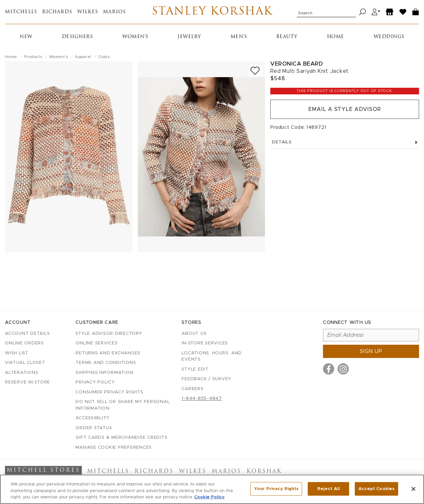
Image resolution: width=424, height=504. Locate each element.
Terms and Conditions (106, 363)
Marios (114, 12)
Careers (192, 389)
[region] (212, 489)
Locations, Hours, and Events (212, 356)
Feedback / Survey (206, 379)
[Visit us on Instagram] (343, 369)
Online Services (97, 343)
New (26, 37)
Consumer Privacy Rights (109, 392)
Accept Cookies (376, 489)
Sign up (371, 351)
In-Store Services (205, 343)
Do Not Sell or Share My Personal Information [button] (123, 405)
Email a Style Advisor (345, 109)
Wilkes (88, 12)
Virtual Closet (25, 363)
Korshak (264, 472)
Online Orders (25, 343)
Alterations (22, 373)
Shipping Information (104, 373)
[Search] (363, 12)
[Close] (413, 489)
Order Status (94, 428)
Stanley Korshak (212, 12)
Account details (27, 334)
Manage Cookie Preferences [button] (114, 448)
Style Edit (195, 369)
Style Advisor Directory (109, 334)
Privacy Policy (95, 382)
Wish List (17, 353)
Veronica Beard (296, 64)
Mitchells (21, 12)
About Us (194, 334)
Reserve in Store (27, 382)
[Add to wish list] (255, 71)
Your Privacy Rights (276, 489)
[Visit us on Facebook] (329, 369)
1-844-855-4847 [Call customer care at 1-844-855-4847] (202, 399)
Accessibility (93, 418)
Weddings (389, 37)
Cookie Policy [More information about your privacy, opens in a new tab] (209, 497)
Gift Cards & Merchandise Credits (121, 438)
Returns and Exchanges (108, 353)
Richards (57, 12)
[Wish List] (403, 12)
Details (345, 142)
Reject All (329, 489)
